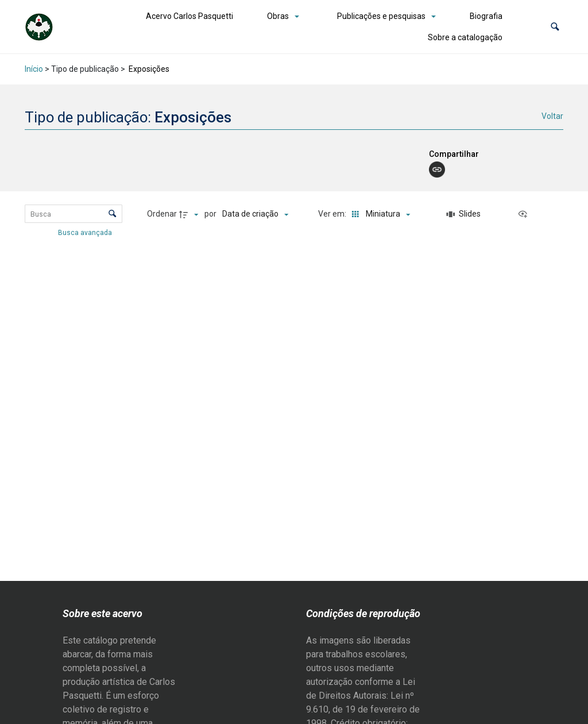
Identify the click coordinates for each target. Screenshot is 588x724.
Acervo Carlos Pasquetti (189, 16)
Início (34, 69)
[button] (555, 27)
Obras (278, 16)
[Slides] (463, 214)
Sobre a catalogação (465, 37)
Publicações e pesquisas (381, 16)
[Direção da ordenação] (190, 214)
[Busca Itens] (74, 214)
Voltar (552, 116)
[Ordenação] (255, 214)
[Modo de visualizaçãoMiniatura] (379, 214)
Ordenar (162, 214)
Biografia (486, 16)
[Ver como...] (525, 214)
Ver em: (333, 214)
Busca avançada (86, 232)
